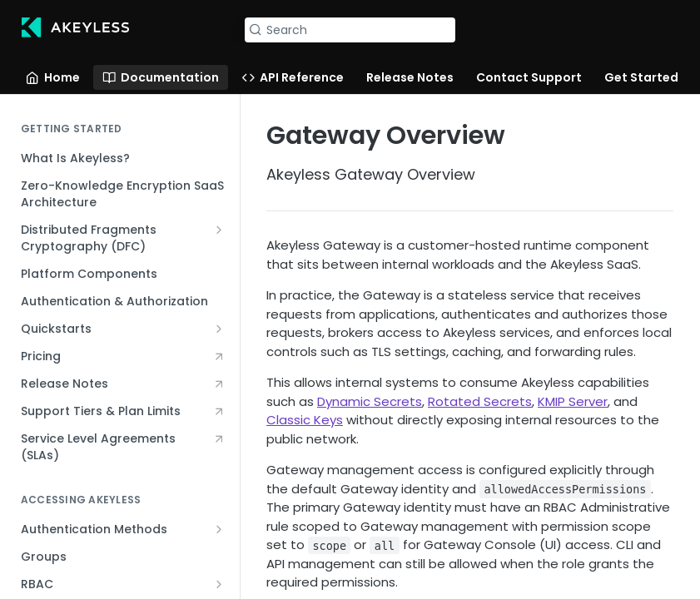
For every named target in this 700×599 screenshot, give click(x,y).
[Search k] (350, 30)
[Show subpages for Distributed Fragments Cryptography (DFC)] (219, 230)
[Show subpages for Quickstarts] (219, 329)
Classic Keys (305, 420)
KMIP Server (573, 401)
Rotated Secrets (480, 401)
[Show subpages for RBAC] (219, 584)
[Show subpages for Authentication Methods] (219, 529)
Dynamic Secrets (370, 401)
